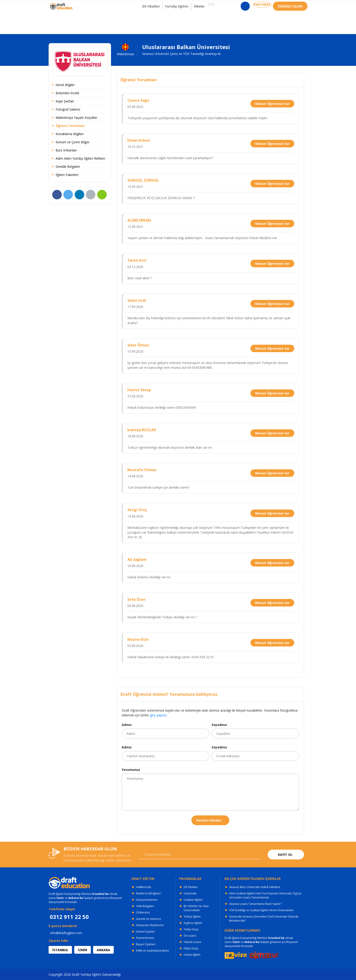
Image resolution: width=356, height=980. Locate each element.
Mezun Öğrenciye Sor (272, 104)
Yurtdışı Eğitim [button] (178, 22)
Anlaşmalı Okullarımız (150, 925)
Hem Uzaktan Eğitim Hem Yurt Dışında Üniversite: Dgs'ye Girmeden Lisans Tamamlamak (265, 895)
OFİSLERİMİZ (85, 5)
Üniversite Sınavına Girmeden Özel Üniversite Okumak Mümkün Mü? (264, 919)
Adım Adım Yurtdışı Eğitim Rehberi (80, 158)
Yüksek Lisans (192, 942)
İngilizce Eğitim (193, 923)
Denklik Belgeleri (68, 167)
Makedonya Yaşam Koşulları (76, 118)
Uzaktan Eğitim (193, 900)
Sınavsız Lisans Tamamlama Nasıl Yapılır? (255, 904)
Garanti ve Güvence (148, 919)
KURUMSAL (113, 5)
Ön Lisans (190, 936)
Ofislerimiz (143, 912)
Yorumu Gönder (209, 820)
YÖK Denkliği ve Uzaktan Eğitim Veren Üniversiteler (261, 910)
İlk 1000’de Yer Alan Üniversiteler (196, 908)
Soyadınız (219, 725)
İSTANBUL (60, 950)
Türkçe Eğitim (192, 917)
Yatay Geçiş (191, 929)
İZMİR (83, 950)
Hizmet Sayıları (145, 932)
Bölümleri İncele (67, 93)
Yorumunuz (131, 770)
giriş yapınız (158, 715)
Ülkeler (203, 22)
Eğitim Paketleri (67, 175)
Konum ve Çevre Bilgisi (72, 142)
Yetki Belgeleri (145, 906)
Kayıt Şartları (65, 101)
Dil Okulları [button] (150, 22)
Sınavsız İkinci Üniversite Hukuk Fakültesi (255, 887)
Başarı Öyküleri (146, 944)
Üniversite (190, 893)
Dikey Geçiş (191, 948)
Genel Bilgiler (65, 85)
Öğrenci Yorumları (70, 126)
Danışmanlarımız (147, 900)
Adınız (127, 725)
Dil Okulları (191, 887)
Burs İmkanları (66, 150)
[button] (215, 20)
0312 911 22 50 (296, 6)
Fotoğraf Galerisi (68, 109)
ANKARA (103, 950)
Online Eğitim (192, 955)
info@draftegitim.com (66, 933)
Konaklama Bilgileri (70, 134)
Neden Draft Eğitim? (149, 893)
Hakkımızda (143, 887)
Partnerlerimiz (145, 938)
